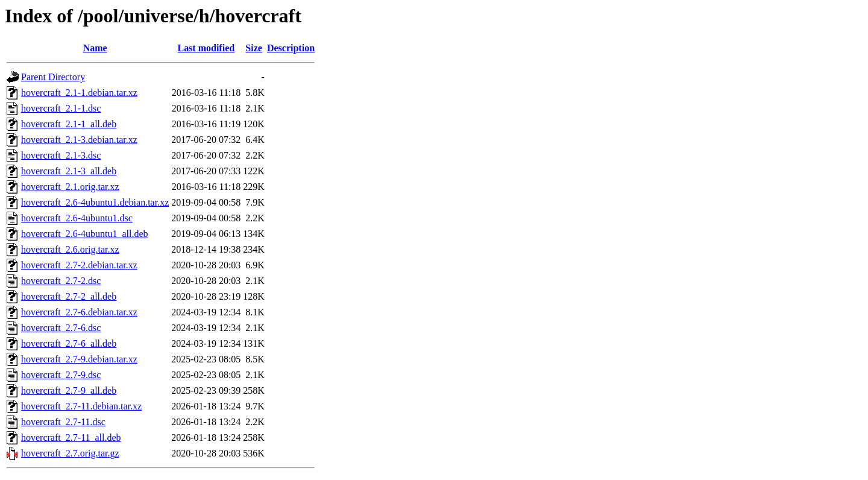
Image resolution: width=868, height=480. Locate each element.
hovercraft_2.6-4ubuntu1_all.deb (85, 234)
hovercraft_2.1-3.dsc (61, 155)
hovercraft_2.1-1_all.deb (69, 124)
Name (95, 48)
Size (254, 48)
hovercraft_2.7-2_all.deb (69, 296)
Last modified (206, 48)
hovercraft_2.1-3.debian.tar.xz (79, 140)
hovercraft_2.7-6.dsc (61, 328)
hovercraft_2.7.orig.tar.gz (70, 453)
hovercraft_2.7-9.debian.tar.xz (79, 359)
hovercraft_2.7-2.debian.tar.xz (79, 265)
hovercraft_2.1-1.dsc (61, 108)
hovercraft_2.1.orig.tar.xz (70, 187)
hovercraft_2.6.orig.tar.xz (70, 249)
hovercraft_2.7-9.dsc (61, 375)
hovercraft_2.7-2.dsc (61, 281)
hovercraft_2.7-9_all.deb (69, 390)
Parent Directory (53, 77)
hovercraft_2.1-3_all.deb (69, 171)
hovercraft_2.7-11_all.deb (71, 437)
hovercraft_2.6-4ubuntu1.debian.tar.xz (95, 202)
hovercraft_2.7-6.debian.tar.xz (79, 312)
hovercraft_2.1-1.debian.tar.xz (79, 93)
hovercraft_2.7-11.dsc (63, 422)
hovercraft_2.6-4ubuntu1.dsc (77, 218)
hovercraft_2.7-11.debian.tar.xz (81, 406)
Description (291, 48)
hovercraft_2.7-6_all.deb (69, 343)
